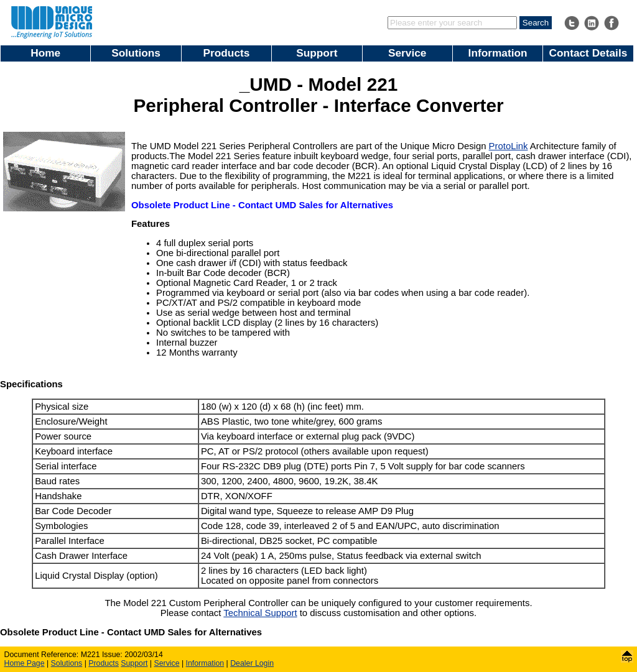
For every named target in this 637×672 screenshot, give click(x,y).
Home (45, 53)
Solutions (136, 53)
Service (407, 53)
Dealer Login (252, 663)
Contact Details (588, 53)
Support (317, 53)
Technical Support (260, 613)
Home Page (25, 663)
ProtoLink (509, 146)
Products (227, 53)
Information (498, 53)
